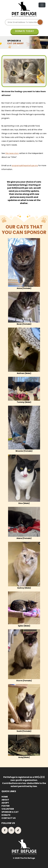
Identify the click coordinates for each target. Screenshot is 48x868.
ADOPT (5, 803)
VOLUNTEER (8, 809)
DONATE (6, 815)
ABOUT (5, 800)
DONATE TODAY (25, 31)
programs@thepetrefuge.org (25, 166)
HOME (5, 797)
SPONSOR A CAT (10, 812)
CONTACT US (9, 818)
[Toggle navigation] (42, 5)
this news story (12, 153)
